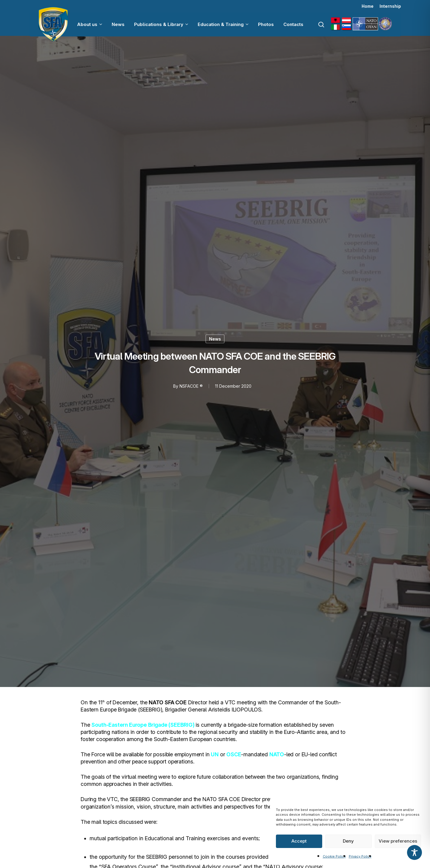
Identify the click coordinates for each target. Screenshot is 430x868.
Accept (299, 841)
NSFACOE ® (191, 386)
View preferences (398, 841)
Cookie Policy (334, 856)
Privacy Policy (360, 856)
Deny (348, 841)
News (215, 339)
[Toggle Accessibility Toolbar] (414, 852)
